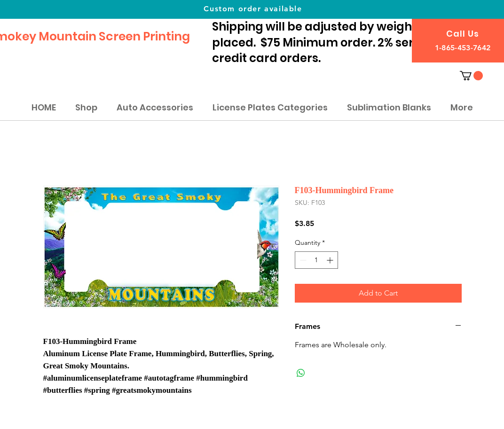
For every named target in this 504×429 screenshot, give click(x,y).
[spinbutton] (316, 260)
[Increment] (331, 260)
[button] (471, 76)
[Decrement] (302, 260)
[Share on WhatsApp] (301, 373)
